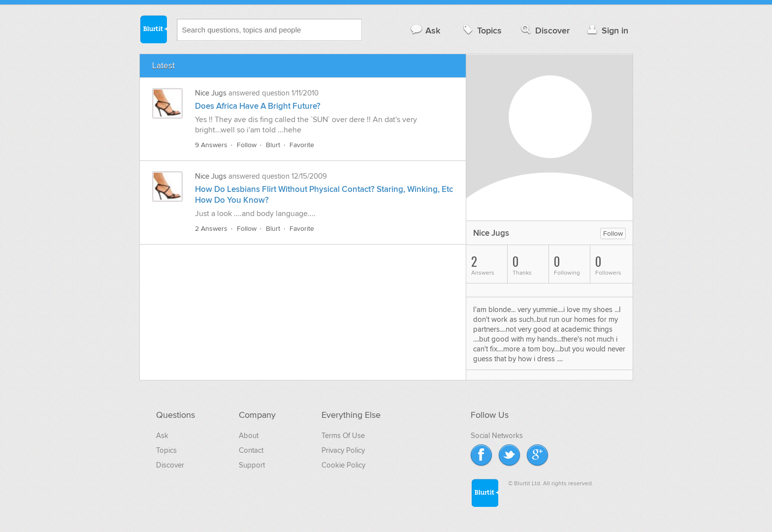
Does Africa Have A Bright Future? (258, 106)
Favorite (302, 145)
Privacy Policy (343, 450)
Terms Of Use (343, 436)
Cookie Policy (343, 465)
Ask (425, 30)
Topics (481, 30)
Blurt (273, 145)
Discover (544, 30)
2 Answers (211, 229)
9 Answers (211, 145)
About (249, 436)
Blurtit (153, 29)
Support (252, 465)
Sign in (607, 30)
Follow (247, 145)
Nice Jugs (211, 93)
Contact (251, 450)
